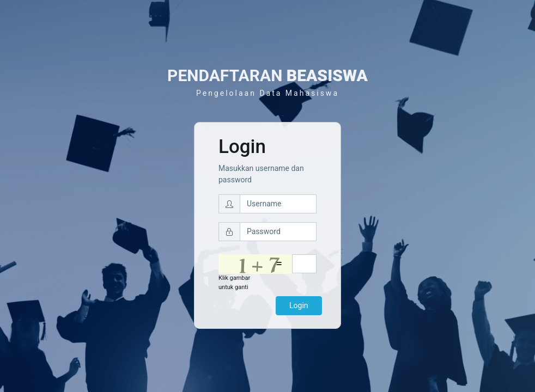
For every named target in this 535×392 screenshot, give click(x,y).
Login (299, 305)
